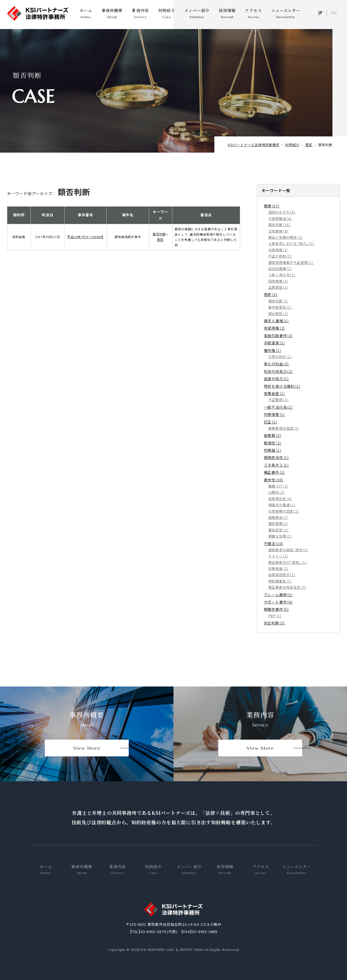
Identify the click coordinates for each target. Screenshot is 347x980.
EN (334, 13)
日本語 (320, 13)
